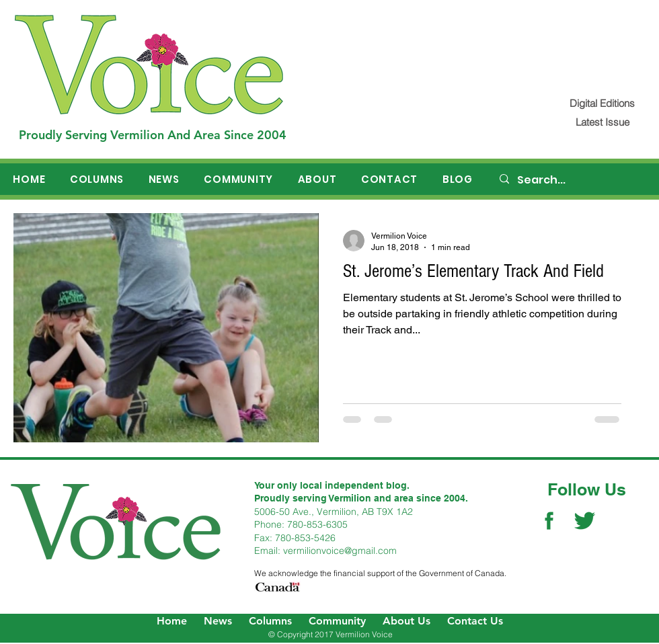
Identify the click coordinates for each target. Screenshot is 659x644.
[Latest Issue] (602, 122)
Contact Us (475, 621)
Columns (270, 621)
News (218, 621)
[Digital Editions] (602, 103)
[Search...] (572, 180)
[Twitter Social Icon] (585, 521)
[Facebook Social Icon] (549, 521)
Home (172, 621)
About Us (406, 621)
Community (337, 621)
